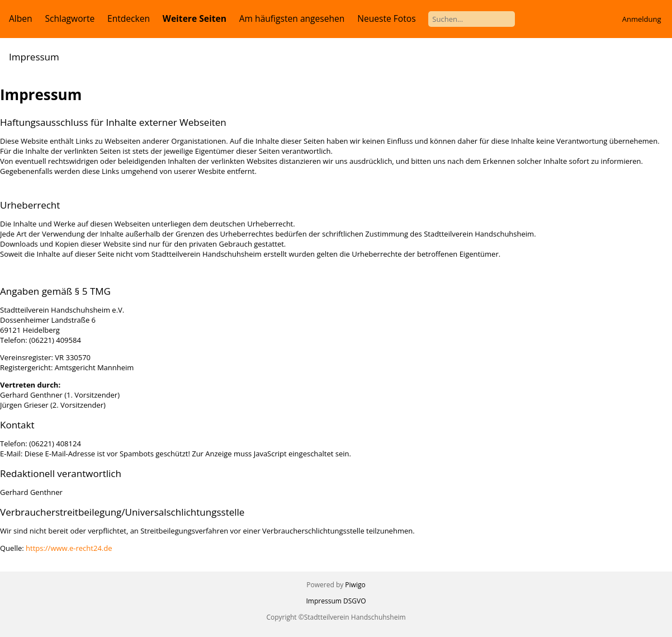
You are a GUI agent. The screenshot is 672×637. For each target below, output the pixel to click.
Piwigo (355, 585)
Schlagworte (70, 18)
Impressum (324, 601)
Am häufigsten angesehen (292, 18)
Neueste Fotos (386, 18)
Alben (21, 18)
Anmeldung (642, 19)
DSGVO (355, 601)
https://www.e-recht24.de (69, 548)
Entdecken (129, 18)
